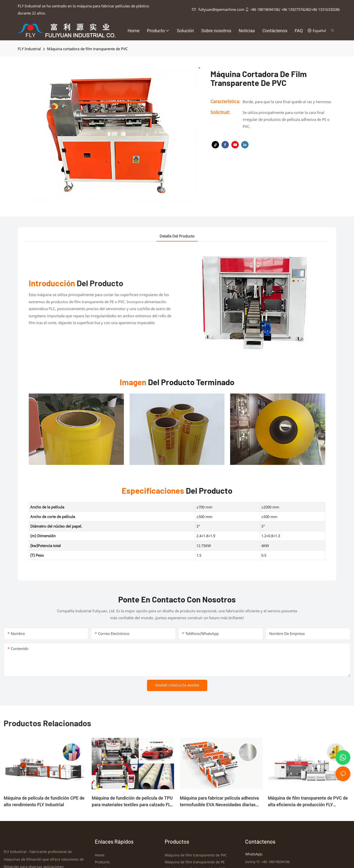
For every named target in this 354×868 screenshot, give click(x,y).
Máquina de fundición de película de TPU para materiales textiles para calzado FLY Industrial (132, 802)
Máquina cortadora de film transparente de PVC (87, 49)
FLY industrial (29, 49)
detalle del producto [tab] (177, 236)
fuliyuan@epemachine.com (218, 9)
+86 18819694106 (262, 9)
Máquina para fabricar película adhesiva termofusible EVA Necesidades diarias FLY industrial (220, 802)
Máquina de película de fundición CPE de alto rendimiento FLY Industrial (44, 801)
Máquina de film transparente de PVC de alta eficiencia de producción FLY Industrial (308, 802)
